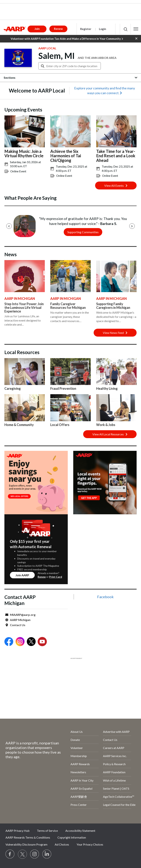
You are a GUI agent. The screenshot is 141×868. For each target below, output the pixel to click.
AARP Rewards (80, 764)
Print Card (56, 577)
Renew (42, 577)
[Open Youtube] (42, 642)
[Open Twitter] (31, 642)
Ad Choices (62, 844)
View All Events (116, 186)
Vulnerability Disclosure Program (26, 844)
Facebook (105, 597)
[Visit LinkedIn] (47, 854)
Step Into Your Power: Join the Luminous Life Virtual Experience (24, 308)
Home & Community (19, 425)
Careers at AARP (114, 748)
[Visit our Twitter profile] (22, 854)
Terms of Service (47, 831)
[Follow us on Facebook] (10, 854)
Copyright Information (72, 837)
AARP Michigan (20, 620)
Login (103, 29)
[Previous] (9, 226)
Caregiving (13, 388)
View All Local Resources (110, 434)
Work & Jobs (106, 425)
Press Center (79, 805)
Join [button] (37, 29)
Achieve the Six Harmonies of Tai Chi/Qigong (66, 156)
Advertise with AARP (116, 732)
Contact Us (18, 625)
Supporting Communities (83, 232)
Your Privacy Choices (90, 844)
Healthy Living (107, 388)
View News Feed (115, 333)
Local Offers (60, 425)
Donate (75, 740)
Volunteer (77, 748)
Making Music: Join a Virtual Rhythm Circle (24, 153)
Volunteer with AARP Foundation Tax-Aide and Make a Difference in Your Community (67, 39)
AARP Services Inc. (115, 756)
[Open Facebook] (9, 642)
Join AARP (22, 575)
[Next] (132, 226)
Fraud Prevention (63, 388)
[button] (136, 29)
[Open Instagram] (20, 642)
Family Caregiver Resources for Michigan (68, 306)
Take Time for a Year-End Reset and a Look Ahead (116, 156)
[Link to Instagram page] (35, 854)
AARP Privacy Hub (18, 831)
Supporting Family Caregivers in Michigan (113, 306)
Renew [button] (58, 29)
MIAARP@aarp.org (23, 615)
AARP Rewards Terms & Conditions (28, 837)
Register (86, 29)
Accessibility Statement (80, 831)
